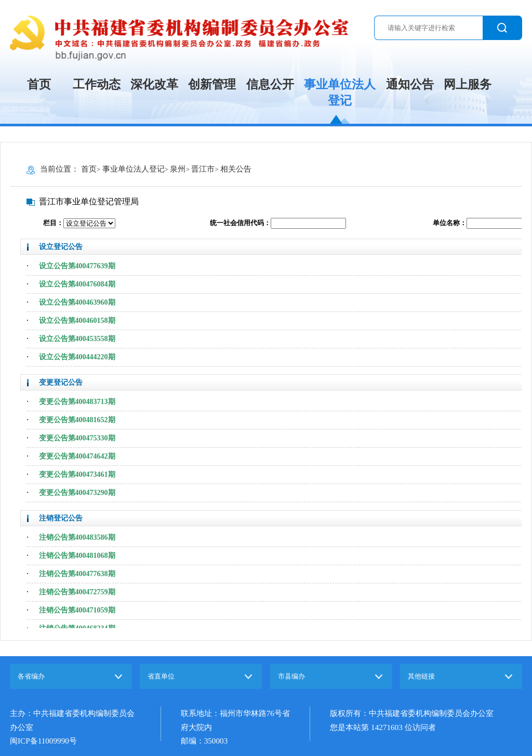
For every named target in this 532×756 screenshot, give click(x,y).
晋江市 (203, 169)
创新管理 (212, 84)
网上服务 (468, 84)
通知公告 (410, 84)
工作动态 (97, 84)
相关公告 (236, 169)
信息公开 (270, 84)
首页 (39, 84)
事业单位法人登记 (340, 93)
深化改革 (154, 84)
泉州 (178, 169)
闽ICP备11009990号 (43, 741)
